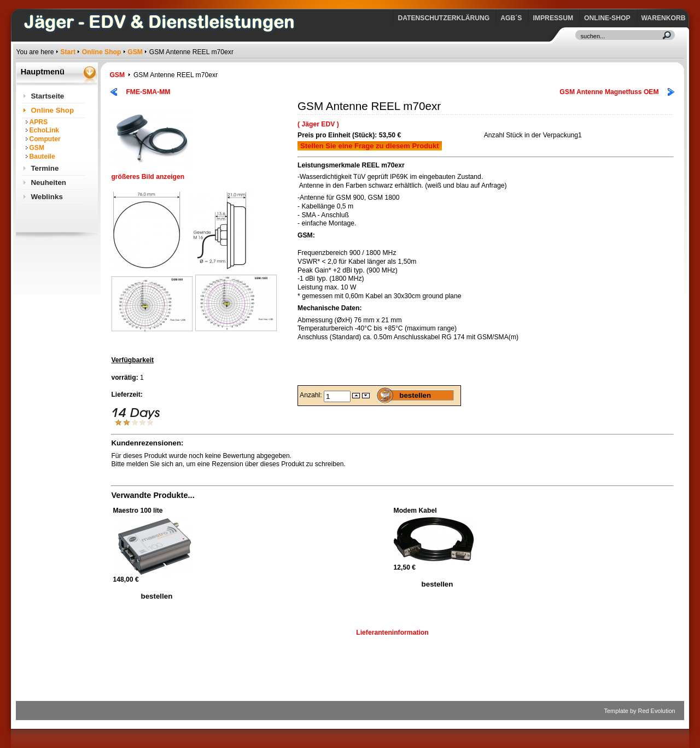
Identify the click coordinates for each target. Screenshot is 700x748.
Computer (45, 139)
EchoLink (44, 130)
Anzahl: (312, 395)
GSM (135, 52)
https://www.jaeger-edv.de (18, 3)
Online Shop (102, 52)
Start (68, 52)
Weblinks (46, 197)
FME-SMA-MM (148, 92)
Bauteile (42, 156)
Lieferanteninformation (392, 633)
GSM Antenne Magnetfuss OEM (609, 92)
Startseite (47, 96)
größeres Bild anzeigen (152, 174)
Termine (45, 168)
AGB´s (511, 18)
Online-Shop (607, 18)
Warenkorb (664, 18)
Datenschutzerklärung (444, 18)
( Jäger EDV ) (318, 124)
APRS (38, 122)
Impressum (553, 18)
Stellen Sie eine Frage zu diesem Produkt (370, 146)
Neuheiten (48, 182)
